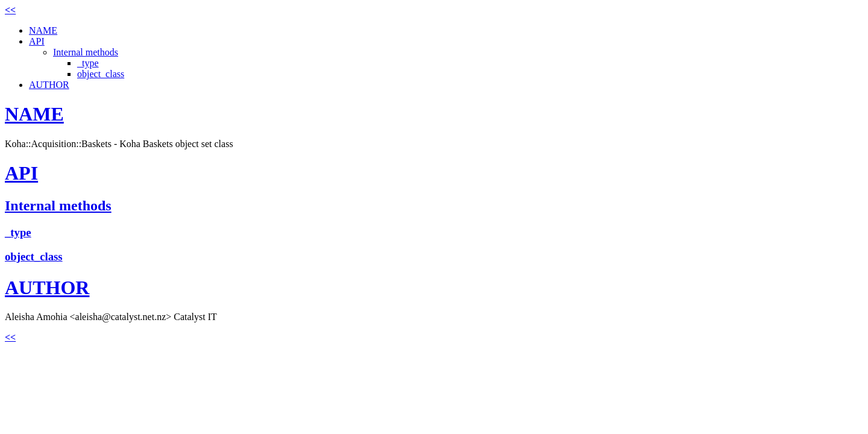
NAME (43, 30)
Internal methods (86, 52)
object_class (101, 74)
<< (10, 10)
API (37, 41)
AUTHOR (49, 85)
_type (88, 63)
